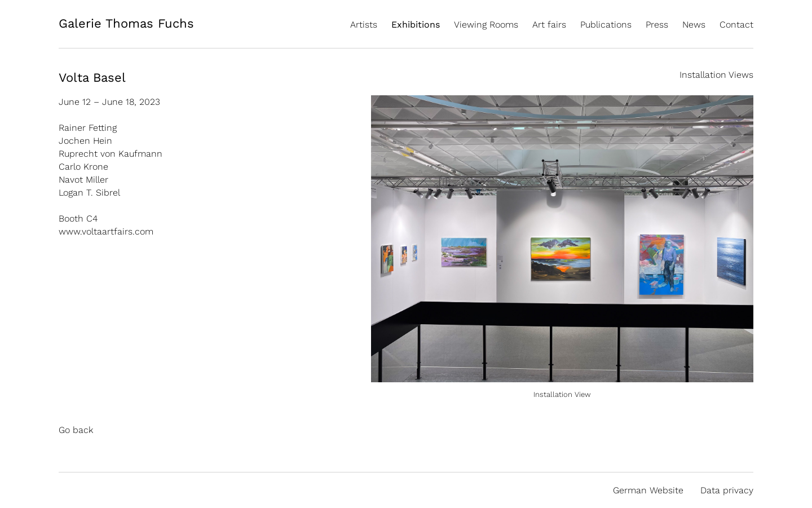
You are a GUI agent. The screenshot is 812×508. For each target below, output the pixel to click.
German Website (648, 490)
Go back (76, 430)
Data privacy (727, 490)
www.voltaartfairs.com (106, 231)
